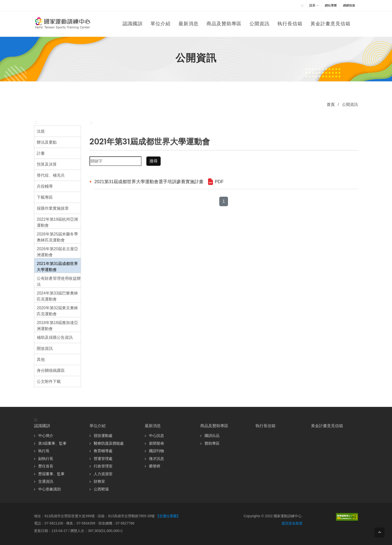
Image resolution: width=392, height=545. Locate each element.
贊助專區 (212, 443)
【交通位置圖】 (168, 516)
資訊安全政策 (292, 523)
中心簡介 (46, 436)
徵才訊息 (156, 459)
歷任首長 (46, 466)
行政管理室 (103, 466)
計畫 (41, 153)
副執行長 (46, 459)
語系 (314, 6)
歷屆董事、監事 (51, 474)
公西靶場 (101, 489)
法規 (41, 131)
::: (302, 5)
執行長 (44, 451)
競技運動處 (103, 436)
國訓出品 (212, 436)
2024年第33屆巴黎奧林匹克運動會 (57, 296)
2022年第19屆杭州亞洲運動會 (57, 222)
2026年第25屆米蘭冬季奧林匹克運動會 (57, 237)
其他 (41, 359)
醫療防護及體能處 (109, 443)
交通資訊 (46, 481)
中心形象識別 (49, 489)
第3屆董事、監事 (52, 443)
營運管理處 (103, 459)
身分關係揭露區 (51, 370)
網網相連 (349, 6)
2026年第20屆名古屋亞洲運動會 (57, 252)
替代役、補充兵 (51, 175)
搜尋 (153, 161)
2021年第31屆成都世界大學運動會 (57, 267)
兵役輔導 (45, 186)
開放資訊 (45, 348)
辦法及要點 (47, 142)
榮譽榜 (155, 466)
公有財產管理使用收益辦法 (59, 281)
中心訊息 (156, 436)
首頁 (331, 104)
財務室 (99, 481)
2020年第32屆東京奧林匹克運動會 (57, 311)
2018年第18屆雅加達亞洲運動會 (57, 326)
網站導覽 (331, 6)
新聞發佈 (156, 443)
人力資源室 (103, 474)
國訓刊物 (156, 451)
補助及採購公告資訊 (55, 337)
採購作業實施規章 (53, 208)
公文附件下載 (49, 381)
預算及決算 (47, 164)
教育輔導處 (103, 451)
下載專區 (45, 197)
